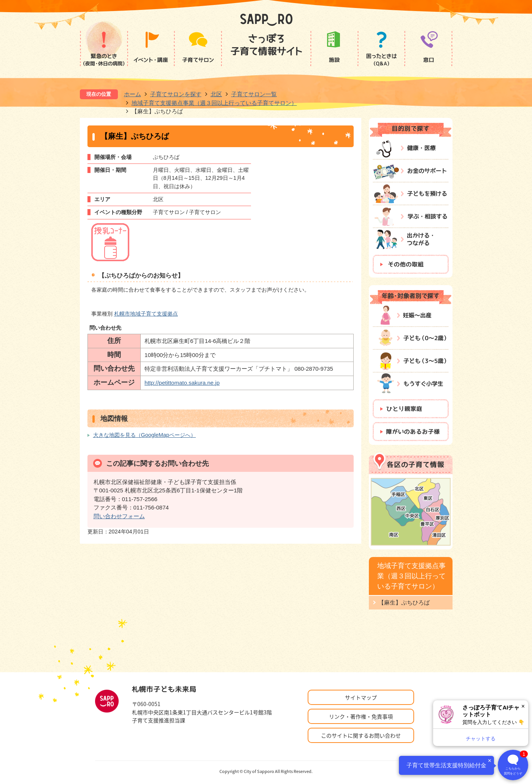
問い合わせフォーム (119, 516)
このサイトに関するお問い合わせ (361, 735)
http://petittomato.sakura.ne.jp (182, 383)
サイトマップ (361, 697)
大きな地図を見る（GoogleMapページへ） (145, 435)
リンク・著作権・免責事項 (361, 716)
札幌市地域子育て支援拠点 (146, 314)
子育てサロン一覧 (254, 94)
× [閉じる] (523, 706)
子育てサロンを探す (176, 94)
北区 (216, 94)
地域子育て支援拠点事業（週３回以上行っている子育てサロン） (214, 103)
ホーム (133, 94)
